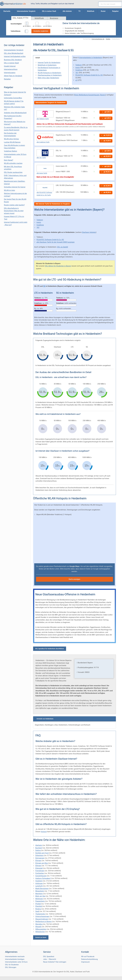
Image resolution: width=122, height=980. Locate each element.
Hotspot (44, 832)
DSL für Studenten (12, 965)
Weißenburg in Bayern (44, 922)
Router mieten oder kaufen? (14, 205)
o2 (76, 80)
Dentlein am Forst (42, 853)
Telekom (79, 65)
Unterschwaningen (42, 916)
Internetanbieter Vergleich (14, 50)
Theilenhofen (40, 914)
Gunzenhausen (41, 876)
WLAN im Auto (9, 190)
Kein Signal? (9, 160)
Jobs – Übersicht (50, 959)
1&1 (77, 73)
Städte (108, 39)
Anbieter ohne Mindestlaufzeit (15, 113)
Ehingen (38, 861)
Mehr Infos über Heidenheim (48, 78)
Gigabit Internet (10, 66)
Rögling (38, 909)
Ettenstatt (39, 868)
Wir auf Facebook (88, 957)
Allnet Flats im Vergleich (13, 76)
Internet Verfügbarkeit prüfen (15, 56)
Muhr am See (40, 896)
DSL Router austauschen (13, 172)
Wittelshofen (40, 932)
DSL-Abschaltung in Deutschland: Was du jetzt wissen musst (14, 211)
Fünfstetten (40, 873)
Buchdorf (39, 848)
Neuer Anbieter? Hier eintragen (55, 962)
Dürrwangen (40, 858)
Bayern (103, 95)
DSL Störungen (11, 967)
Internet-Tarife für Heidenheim (49, 63)
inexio (78, 68)
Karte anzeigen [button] (74, 579)
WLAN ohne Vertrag (11, 139)
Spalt (37, 911)
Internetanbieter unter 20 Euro (16, 962)
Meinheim (39, 894)
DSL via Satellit (63, 247)
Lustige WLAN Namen (12, 142)
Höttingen (39, 883)
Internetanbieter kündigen (15, 959)
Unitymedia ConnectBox (13, 98)
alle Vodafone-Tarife (43, 142)
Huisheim (39, 881)
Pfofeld (38, 904)
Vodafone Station (10, 151)
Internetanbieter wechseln (15, 957)
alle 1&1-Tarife (41, 158)
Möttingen (39, 899)
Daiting (38, 850)
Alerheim (39, 845)
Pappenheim (40, 901)
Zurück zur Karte (41, 937)
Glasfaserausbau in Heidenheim (50, 75)
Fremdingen (40, 871)
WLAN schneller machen (13, 163)
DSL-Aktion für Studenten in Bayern (58, 266)
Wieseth (38, 927)
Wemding (39, 924)
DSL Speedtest (49, 957)
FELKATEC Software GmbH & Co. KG (89, 75)
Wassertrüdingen (42, 919)
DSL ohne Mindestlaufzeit (14, 53)
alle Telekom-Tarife (43, 119)
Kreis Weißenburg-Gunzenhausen (87, 95)
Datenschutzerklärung (89, 959)
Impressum (85, 962)
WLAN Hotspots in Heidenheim (49, 73)
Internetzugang (10, 73)
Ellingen (38, 866)
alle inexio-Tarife (42, 173)
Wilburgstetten (41, 929)
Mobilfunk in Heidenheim (47, 65)
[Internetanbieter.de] (13, 4)
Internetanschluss (11, 69)
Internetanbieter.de (98, 39)
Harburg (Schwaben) (43, 878)
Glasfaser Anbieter (89, 232)
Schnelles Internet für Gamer (15, 187)
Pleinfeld (39, 906)
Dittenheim (39, 855)
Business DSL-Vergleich (13, 60)
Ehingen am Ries (42, 863)
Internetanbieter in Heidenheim (91, 58)
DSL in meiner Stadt (11, 63)
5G (44, 286)
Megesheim (40, 891)
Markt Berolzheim (42, 889)
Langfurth (39, 886)
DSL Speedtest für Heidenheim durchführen (50, 649)
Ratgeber (7, 79)
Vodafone (79, 70)
